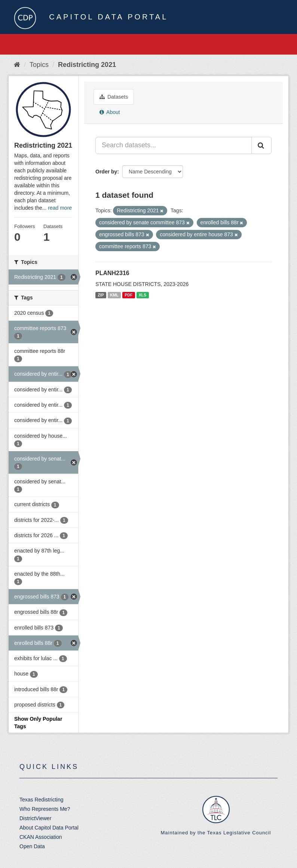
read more (60, 208)
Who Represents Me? (45, 809)
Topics (39, 65)
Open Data (32, 846)
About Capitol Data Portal (49, 828)
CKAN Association (41, 837)
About (110, 112)
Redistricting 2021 (87, 65)
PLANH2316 (112, 273)
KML (114, 295)
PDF (128, 295)
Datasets (114, 97)
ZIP (101, 295)
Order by (106, 172)
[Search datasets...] (174, 145)
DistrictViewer (35, 818)
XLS (143, 295)
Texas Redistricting (42, 800)
